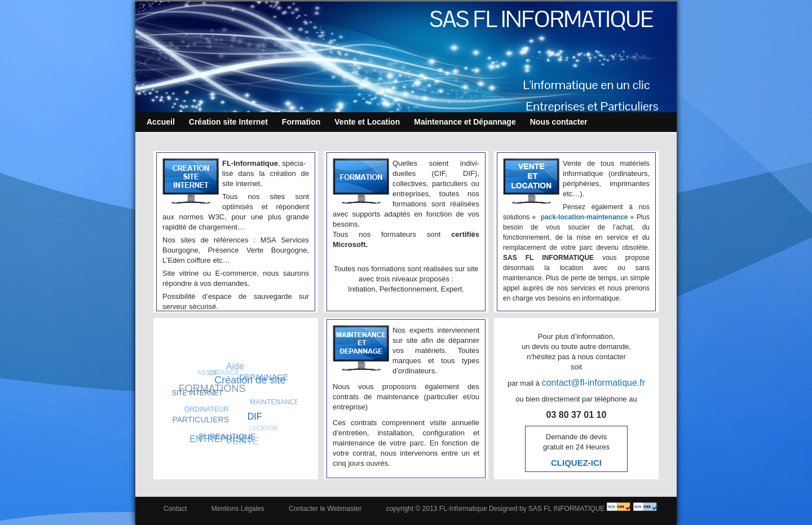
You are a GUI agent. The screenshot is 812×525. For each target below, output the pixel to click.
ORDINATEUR (206, 409)
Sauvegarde (263, 414)
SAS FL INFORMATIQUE (541, 19)
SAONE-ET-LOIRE (243, 404)
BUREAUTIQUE (227, 436)
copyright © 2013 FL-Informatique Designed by (456, 509)
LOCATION (263, 428)
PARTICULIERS (200, 420)
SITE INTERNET (197, 393)
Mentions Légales (238, 509)
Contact (175, 509)
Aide (235, 366)
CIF (214, 373)
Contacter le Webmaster (325, 509)
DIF (255, 416)
